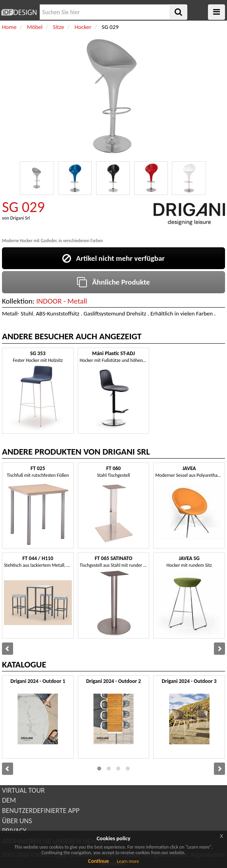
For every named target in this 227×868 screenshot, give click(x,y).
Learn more (128, 861)
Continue (99, 861)
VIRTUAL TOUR (23, 790)
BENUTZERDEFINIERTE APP (41, 811)
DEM (9, 800)
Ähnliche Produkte (113, 282)
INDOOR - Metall (62, 301)
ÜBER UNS (17, 821)
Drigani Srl (20, 218)
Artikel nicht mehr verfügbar (113, 258)
